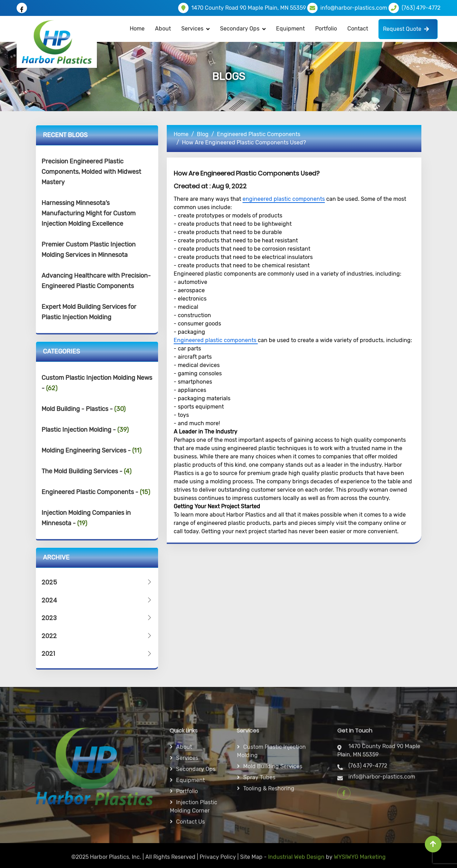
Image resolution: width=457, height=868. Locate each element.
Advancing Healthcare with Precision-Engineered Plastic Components (96, 281)
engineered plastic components (284, 199)
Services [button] (192, 29)
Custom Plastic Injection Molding (271, 821)
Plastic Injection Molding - (85, 430)
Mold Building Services (273, 837)
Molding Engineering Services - (92, 450)
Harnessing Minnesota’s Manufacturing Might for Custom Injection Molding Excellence (89, 213)
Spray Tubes (259, 848)
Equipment (290, 29)
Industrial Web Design (296, 863)
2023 (97, 618)
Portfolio (326, 29)
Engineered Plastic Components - (96, 492)
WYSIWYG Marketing (360, 863)
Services (187, 828)
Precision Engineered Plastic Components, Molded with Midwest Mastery (91, 172)
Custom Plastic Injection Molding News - (97, 383)
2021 (97, 654)
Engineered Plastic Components (259, 134)
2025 (97, 582)
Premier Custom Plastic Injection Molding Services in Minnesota (89, 250)
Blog (203, 134)
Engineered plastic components (216, 340)
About (163, 29)
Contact (358, 29)
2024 (97, 600)
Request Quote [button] (406, 29)
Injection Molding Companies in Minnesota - (86, 518)
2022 (97, 636)
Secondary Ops (240, 29)
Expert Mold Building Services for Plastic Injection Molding (89, 312)
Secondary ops (196, 839)
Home (137, 29)
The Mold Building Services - (86, 471)
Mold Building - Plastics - (84, 409)
